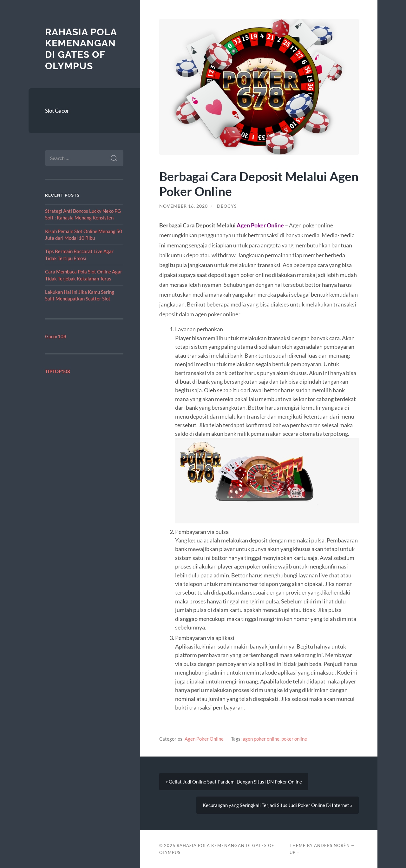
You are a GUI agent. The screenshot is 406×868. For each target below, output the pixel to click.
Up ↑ (294, 852)
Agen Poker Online (204, 739)
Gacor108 (56, 336)
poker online (294, 739)
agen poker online (261, 739)
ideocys (226, 206)
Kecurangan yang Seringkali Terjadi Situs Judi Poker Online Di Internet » (278, 805)
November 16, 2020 (183, 206)
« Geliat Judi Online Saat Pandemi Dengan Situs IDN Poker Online (234, 782)
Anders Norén (332, 845)
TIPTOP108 (58, 371)
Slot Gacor (57, 111)
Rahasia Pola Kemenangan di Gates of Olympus (81, 49)
